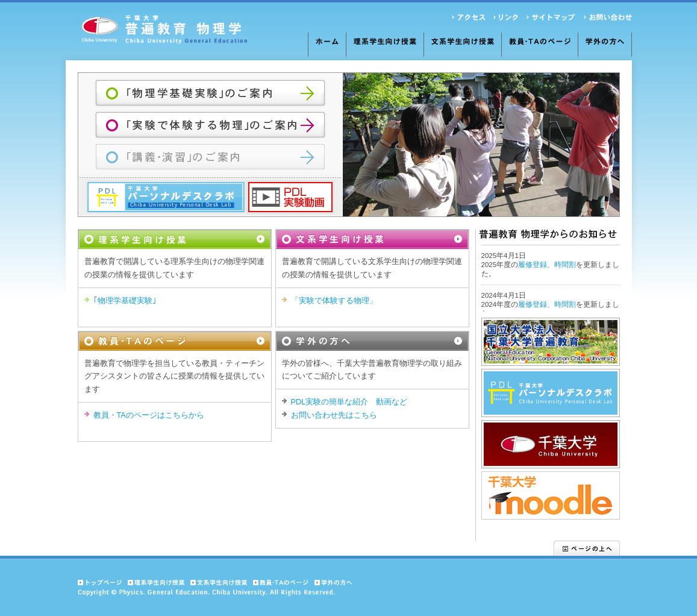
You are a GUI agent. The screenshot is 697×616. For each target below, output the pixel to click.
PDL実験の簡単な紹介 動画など (349, 402)
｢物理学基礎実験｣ (125, 300)
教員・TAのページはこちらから (149, 415)
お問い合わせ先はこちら (334, 415)
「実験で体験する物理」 (334, 300)
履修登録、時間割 (547, 265)
